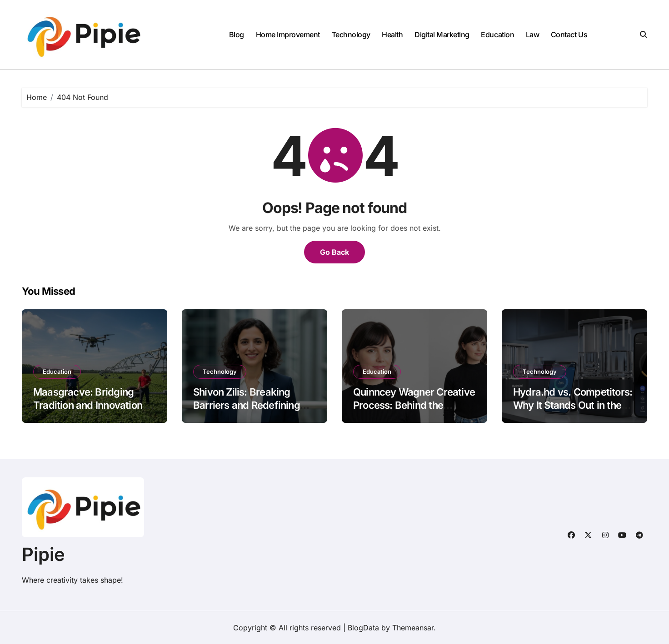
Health (392, 35)
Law (533, 35)
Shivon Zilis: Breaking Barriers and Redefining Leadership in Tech (247, 405)
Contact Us (569, 35)
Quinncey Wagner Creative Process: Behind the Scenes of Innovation (414, 405)
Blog (237, 35)
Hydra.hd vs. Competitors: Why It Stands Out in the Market (573, 405)
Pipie (43, 554)
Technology (351, 35)
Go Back (334, 252)
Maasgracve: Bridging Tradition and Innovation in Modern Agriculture (93, 405)
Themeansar (413, 628)
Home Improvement (288, 35)
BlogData (363, 628)
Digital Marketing (442, 35)
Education (497, 35)
